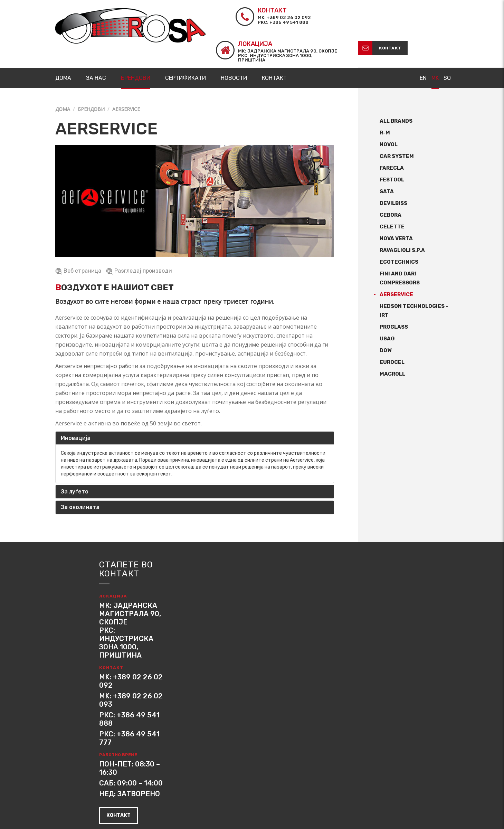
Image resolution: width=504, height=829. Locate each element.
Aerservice (396, 261)
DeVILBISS (393, 170)
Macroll (392, 341)
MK (435, 44)
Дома (63, 76)
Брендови (91, 76)
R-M (385, 100)
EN (423, 44)
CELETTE (392, 194)
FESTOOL (392, 147)
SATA (387, 158)
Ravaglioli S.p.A (402, 217)
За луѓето (75, 458)
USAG (387, 305)
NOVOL (389, 111)
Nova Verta (396, 205)
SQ (447, 44)
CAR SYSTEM (397, 123)
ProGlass (394, 294)
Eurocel (392, 329)
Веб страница (79, 237)
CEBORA (391, 182)
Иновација (76, 404)
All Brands (396, 88)
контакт (431, 15)
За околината (80, 474)
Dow (386, 317)
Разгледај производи (139, 237)
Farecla (392, 135)
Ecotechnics (399, 229)
